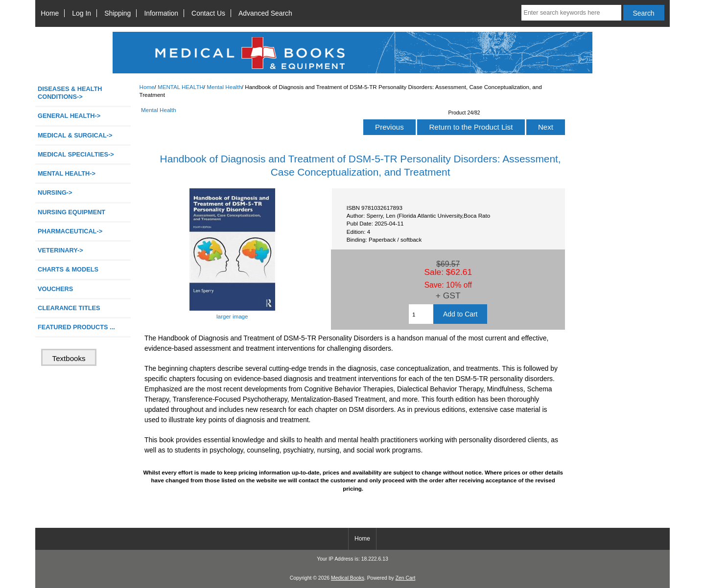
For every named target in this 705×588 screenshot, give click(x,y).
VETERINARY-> (60, 250)
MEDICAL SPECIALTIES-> (76, 154)
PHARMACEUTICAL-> (70, 231)
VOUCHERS (55, 289)
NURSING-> (55, 192)
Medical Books (348, 578)
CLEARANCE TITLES (69, 308)
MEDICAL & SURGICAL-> (75, 135)
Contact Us (208, 13)
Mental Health (224, 87)
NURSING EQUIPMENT (71, 212)
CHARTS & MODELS (68, 269)
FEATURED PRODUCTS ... (76, 327)
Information (161, 13)
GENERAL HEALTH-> (69, 116)
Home (50, 13)
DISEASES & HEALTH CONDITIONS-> (70, 93)
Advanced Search (265, 13)
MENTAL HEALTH (181, 87)
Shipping (117, 13)
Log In (82, 13)
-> (67, 173)
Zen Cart (406, 578)
